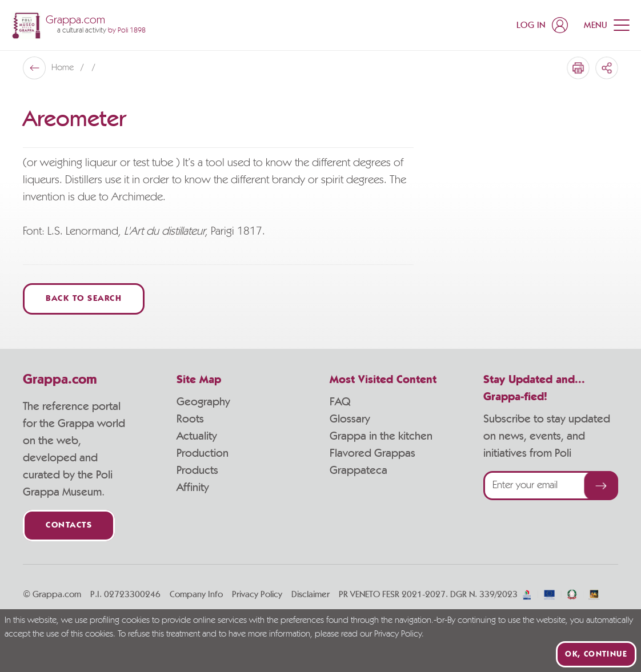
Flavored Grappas (372, 453)
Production (203, 453)
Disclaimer (311, 594)
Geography (203, 402)
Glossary (350, 419)
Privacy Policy (257, 594)
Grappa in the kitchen (381, 436)
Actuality (197, 436)
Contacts (69, 526)
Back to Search (84, 299)
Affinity (193, 488)
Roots (190, 419)
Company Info (196, 594)
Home (64, 68)
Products (197, 470)
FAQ (340, 402)
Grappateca (358, 470)
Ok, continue (596, 654)
